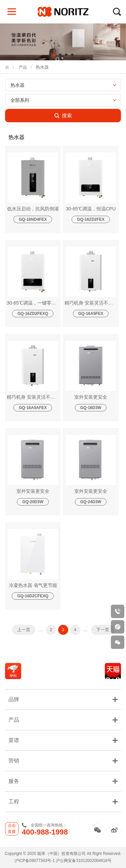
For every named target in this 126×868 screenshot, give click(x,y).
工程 (63, 802)
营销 (63, 761)
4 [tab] (72, 55)
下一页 (103, 630)
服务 (63, 781)
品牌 (63, 699)
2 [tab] (60, 55)
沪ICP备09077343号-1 (35, 861)
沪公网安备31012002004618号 (83, 861)
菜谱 (63, 740)
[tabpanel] (63, 42)
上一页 (24, 630)
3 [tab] (66, 55)
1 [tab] (54, 55)
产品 (23, 67)
